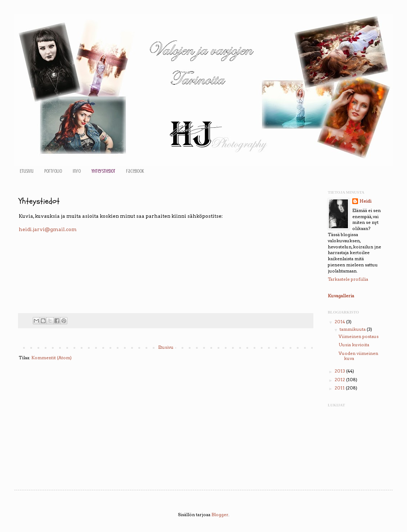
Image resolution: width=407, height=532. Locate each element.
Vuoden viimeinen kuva (358, 356)
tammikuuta (353, 329)
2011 (340, 388)
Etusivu (27, 171)
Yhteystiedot (103, 171)
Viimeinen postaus (359, 336)
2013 (340, 371)
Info (77, 171)
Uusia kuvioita (354, 345)
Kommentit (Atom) (52, 358)
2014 (340, 322)
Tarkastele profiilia (348, 279)
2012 (340, 380)
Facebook (135, 171)
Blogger (220, 515)
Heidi (365, 201)
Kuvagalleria (341, 296)
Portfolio (53, 171)
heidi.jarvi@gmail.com (48, 229)
